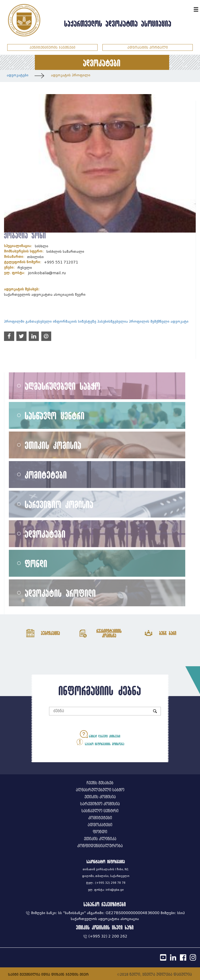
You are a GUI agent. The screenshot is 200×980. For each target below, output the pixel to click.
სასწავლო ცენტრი (55, 416)
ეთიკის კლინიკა (100, 839)
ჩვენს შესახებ (100, 783)
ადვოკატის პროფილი (71, 75)
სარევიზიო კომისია (59, 504)
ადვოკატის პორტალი (148, 47)
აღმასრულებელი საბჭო (63, 386)
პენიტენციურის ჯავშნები (52, 47)
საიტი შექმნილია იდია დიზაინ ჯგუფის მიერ (48, 974)
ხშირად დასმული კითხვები (100, 734)
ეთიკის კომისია (53, 445)
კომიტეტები (46, 475)
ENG (189, 9)
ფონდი (36, 563)
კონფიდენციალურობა (100, 846)
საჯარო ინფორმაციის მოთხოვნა (100, 742)
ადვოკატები (18, 75)
